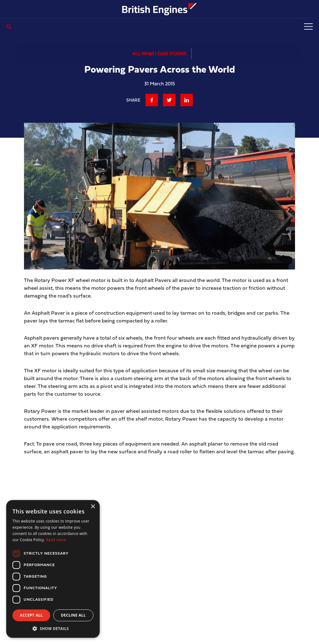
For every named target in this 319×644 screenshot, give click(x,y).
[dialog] (53, 569)
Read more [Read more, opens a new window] (56, 540)
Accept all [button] (31, 615)
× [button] (93, 507)
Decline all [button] (74, 615)
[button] (53, 628)
